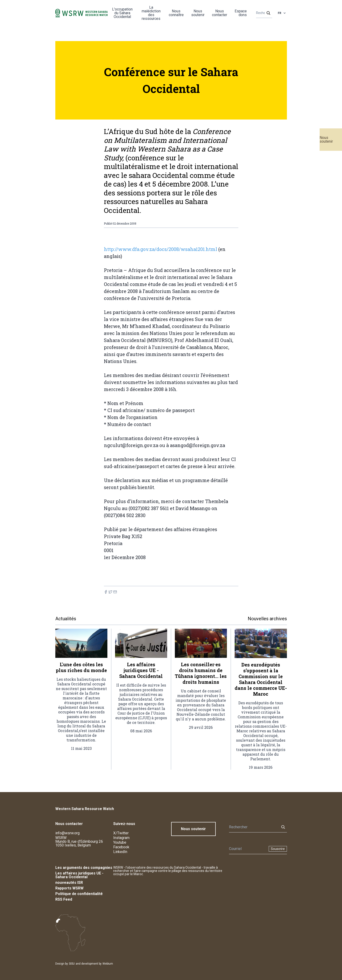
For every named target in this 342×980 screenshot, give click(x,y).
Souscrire (278, 849)
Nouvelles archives (267, 619)
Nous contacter (220, 13)
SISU (72, 964)
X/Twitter (121, 833)
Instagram (121, 838)
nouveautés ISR (69, 883)
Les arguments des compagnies (84, 868)
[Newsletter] (247, 849)
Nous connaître (176, 13)
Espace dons (241, 13)
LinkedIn (120, 852)
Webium (108, 964)
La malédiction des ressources (151, 13)
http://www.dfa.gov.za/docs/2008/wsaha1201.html (160, 249)
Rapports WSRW (69, 888)
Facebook (121, 847)
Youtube (120, 842)
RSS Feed (64, 899)
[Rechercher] (263, 13)
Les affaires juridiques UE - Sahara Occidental (79, 875)
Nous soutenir (326, 139)
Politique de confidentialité (79, 894)
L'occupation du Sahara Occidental (122, 13)
